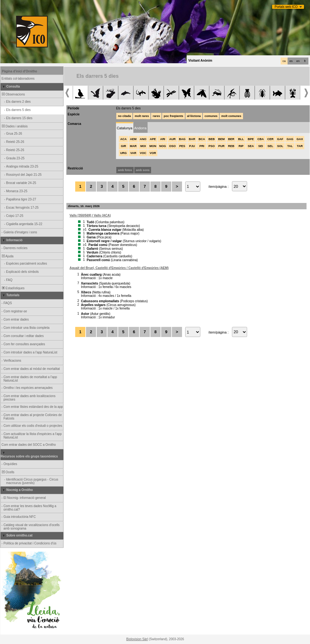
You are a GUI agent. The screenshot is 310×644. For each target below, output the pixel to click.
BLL (241, 139)
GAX (300, 139)
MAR (133, 146)
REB (231, 146)
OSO (172, 146)
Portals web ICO (286, 7)
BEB (212, 139)
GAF (280, 139)
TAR (300, 146)
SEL (270, 146)
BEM (221, 139)
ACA (124, 139)
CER (270, 139)
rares (156, 116)
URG (123, 153)
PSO (212, 146)
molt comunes (231, 116)
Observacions (13, 94)
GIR (123, 146)
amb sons (143, 170)
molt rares (142, 116)
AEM (133, 139)
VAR (133, 153)
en (298, 61)
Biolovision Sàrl (137, 639)
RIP (241, 146)
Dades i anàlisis (14, 126)
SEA (251, 146)
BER (231, 139)
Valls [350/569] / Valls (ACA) (90, 215)
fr (305, 61)
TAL (290, 146)
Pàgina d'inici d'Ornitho (19, 71)
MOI (143, 146)
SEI (261, 146)
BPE (251, 139)
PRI (202, 146)
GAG (290, 139)
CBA (261, 139)
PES (182, 146)
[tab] (125, 128)
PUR (222, 146)
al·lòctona (194, 116)
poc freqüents (173, 116)
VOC (143, 153)
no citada (124, 116)
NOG (163, 146)
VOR (153, 153)
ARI (163, 139)
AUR (173, 139)
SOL (280, 146)
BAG (182, 139)
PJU (192, 146)
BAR (192, 139)
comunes (211, 116)
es (291, 61)
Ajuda (7, 256)
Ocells (8, 472)
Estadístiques (13, 288)
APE (153, 139)
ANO (143, 139)
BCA (202, 139)
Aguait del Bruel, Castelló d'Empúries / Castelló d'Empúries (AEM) (119, 268)
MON (153, 146)
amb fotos (125, 170)
